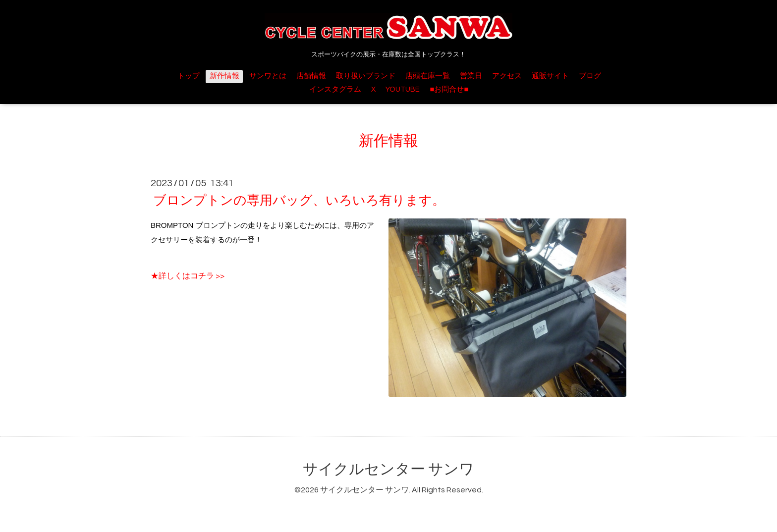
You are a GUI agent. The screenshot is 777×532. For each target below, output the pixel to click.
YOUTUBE (403, 89)
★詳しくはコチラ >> (188, 276)
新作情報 (224, 76)
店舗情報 (311, 76)
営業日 (471, 76)
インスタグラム (335, 89)
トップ (189, 76)
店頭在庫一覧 (428, 76)
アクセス (507, 76)
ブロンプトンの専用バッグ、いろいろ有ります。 (299, 201)
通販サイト (550, 76)
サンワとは (268, 76)
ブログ (590, 76)
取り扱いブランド (366, 76)
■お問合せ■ (449, 89)
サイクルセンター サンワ (388, 469)
